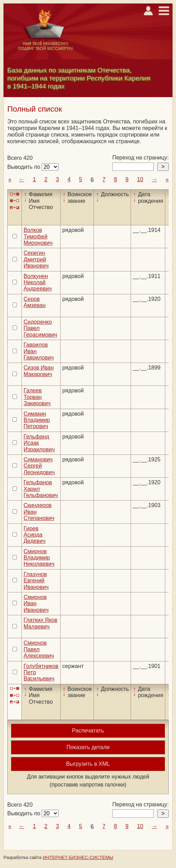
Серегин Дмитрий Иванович (36, 259)
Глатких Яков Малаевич (41, 623)
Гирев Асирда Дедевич (34, 535)
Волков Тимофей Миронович (38, 236)
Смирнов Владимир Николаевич (39, 558)
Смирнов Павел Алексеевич (39, 649)
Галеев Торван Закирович (37, 397)
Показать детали (88, 747)
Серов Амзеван (35, 302)
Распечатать (88, 731)
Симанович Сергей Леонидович (39, 466)
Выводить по (24, 167)
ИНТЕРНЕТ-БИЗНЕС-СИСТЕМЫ (78, 857)
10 (140, 179)
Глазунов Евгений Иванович (36, 581)
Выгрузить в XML (88, 764)
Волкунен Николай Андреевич (38, 283)
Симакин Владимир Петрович (37, 420)
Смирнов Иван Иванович (36, 604)
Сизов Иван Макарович (39, 371)
